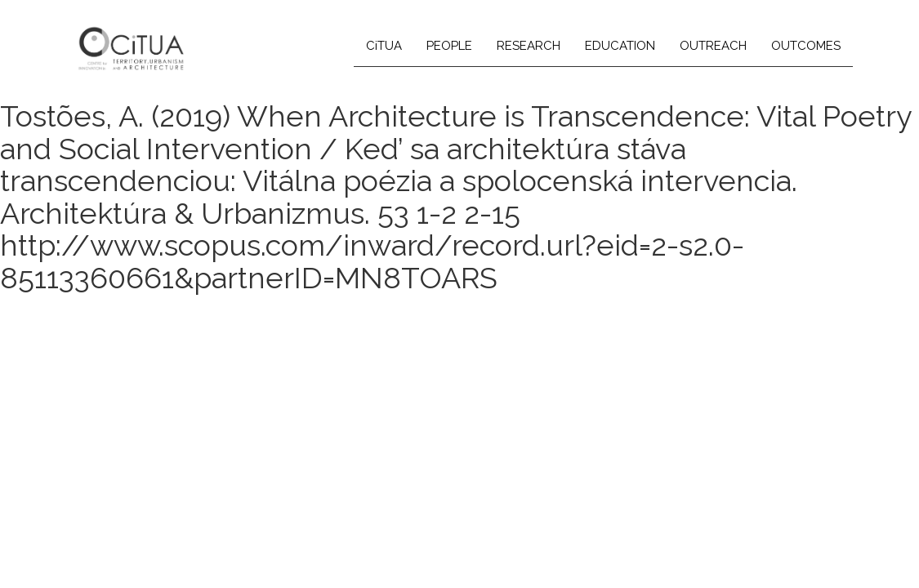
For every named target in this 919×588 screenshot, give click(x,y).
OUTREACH (713, 46)
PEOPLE (449, 46)
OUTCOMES (806, 46)
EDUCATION (620, 46)
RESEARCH (529, 46)
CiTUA (384, 46)
